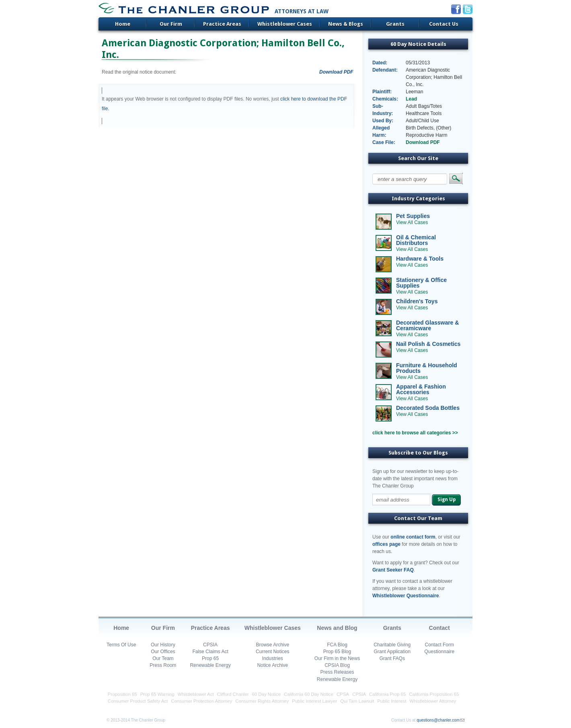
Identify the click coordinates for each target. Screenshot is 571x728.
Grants (395, 24)
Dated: (380, 63)
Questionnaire (439, 652)
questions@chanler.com (438, 720)
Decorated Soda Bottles (428, 408)
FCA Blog (337, 645)
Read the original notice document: (139, 72)
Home (123, 24)
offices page (386, 544)
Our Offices (163, 652)
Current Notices (272, 652)
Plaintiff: (382, 92)
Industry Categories (418, 198)
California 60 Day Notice (309, 694)
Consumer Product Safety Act (138, 701)
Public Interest (392, 701)
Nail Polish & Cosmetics (428, 344)
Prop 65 (210, 658)
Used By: (383, 121)
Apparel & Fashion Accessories (421, 389)
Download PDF (336, 72)
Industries (273, 658)
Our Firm (171, 24)
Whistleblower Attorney (433, 701)
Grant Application (392, 652)
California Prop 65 (387, 694)
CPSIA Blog (337, 665)
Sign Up (447, 500)
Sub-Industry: (383, 110)
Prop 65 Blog (337, 652)
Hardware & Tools (420, 259)
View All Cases (412, 222)
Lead (411, 99)
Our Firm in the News (337, 658)
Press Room (163, 665)
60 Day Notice (267, 694)
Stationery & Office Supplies (421, 283)
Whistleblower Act (196, 694)
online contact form (413, 537)
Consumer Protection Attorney (201, 701)
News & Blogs (346, 24)
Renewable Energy (210, 665)
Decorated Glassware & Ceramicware (427, 325)
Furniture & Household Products (427, 368)
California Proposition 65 (434, 694)
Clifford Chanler (233, 694)
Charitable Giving (392, 645)
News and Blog (337, 628)
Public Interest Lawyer (314, 701)
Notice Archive (272, 665)
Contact (440, 628)
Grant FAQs (392, 658)
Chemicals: (385, 99)
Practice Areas (222, 24)
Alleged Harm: (381, 132)
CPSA (343, 694)
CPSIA (210, 645)
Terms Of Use (121, 645)
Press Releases (337, 672)
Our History (163, 645)
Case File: (384, 142)
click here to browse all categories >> (415, 433)
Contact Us (444, 24)
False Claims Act (210, 652)
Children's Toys (417, 301)
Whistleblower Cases (285, 24)
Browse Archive (272, 645)
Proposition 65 (122, 694)
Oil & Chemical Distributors (416, 240)
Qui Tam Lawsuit (357, 701)
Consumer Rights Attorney (262, 701)
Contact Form (439, 645)
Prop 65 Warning (157, 694)
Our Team (163, 658)
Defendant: (385, 70)
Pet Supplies (413, 216)
